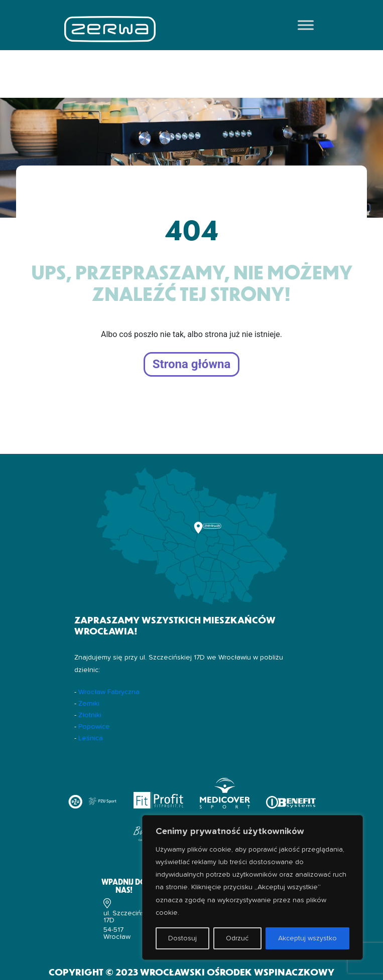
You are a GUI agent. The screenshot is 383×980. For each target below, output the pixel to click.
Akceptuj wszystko (307, 938)
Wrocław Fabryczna (109, 692)
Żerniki (89, 704)
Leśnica (91, 738)
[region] (252, 887)
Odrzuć (237, 938)
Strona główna (192, 365)
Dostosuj (182, 938)
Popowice (94, 727)
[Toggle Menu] (306, 25)
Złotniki (90, 715)
